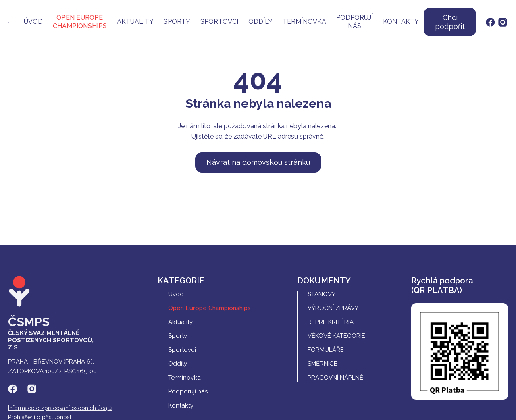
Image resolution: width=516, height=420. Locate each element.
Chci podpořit (450, 22)
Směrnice (322, 364)
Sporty (177, 22)
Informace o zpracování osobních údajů (60, 408)
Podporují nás (355, 22)
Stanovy (321, 294)
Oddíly (260, 22)
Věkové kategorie (336, 336)
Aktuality (135, 22)
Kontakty (401, 22)
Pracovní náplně (335, 378)
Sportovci (219, 22)
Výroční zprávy (333, 308)
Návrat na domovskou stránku (258, 162)
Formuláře (326, 350)
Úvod (33, 22)
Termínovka (304, 22)
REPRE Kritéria (331, 322)
